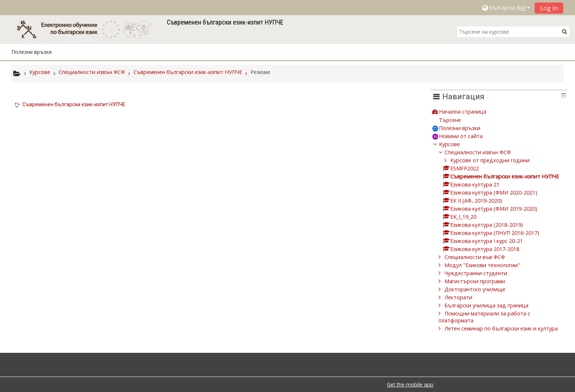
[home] (88, 29)
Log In (549, 8)
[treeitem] (502, 112)
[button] (506, 8)
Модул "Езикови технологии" (488, 265)
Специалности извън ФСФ (483, 152)
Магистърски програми (480, 281)
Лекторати (464, 297)
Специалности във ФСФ (480, 257)
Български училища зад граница (492, 305)
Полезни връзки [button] (32, 52)
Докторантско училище (480, 289)
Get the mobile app (410, 384)
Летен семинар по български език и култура (507, 328)
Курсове (455, 144)
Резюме (260, 72)
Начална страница (468, 112)
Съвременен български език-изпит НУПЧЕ (74, 104)
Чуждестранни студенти (481, 273)
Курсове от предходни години (495, 160)
